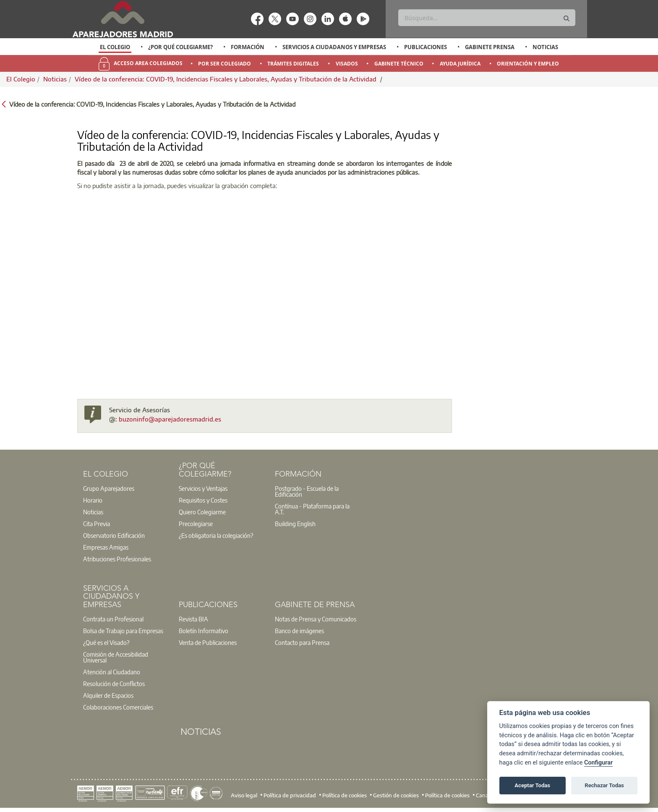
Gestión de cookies (396, 795)
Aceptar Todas (532, 785)
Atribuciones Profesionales (117, 559)
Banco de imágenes (299, 631)
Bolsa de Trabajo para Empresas (123, 631)
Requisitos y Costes (203, 500)
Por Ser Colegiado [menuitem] (225, 64)
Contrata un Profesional (113, 619)
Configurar (598, 763)
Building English (295, 524)
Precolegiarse (196, 524)
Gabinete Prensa (490, 47)
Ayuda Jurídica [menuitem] (460, 64)
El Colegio (115, 47)
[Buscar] (487, 18)
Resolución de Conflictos (114, 684)
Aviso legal (244, 795)
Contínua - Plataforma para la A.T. (312, 509)
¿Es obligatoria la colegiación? (216, 535)
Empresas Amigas (106, 547)
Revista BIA (193, 619)
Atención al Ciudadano (112, 672)
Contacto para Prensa (302, 642)
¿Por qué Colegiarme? (180, 47)
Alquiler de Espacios (108, 695)
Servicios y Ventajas (203, 488)
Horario (93, 500)
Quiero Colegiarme (202, 512)
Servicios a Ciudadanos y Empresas (334, 47)
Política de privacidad (290, 795)
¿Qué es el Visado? (106, 642)
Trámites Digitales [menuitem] (293, 64)
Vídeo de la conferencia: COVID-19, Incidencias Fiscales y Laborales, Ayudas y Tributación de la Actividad (226, 79)
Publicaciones (426, 47)
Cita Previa (97, 524)
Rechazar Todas (604, 785)
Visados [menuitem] (347, 64)
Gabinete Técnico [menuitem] (399, 64)
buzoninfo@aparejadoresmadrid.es (170, 419)
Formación (248, 47)
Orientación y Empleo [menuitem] (528, 64)
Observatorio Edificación (114, 535)
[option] (115, 47)
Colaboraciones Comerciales (118, 707)
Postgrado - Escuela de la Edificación (307, 491)
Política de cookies (345, 795)
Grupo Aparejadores (109, 488)
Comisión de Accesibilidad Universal (116, 657)
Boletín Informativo (204, 631)
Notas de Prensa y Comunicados (316, 619)
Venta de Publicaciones (208, 642)
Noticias (545, 47)
